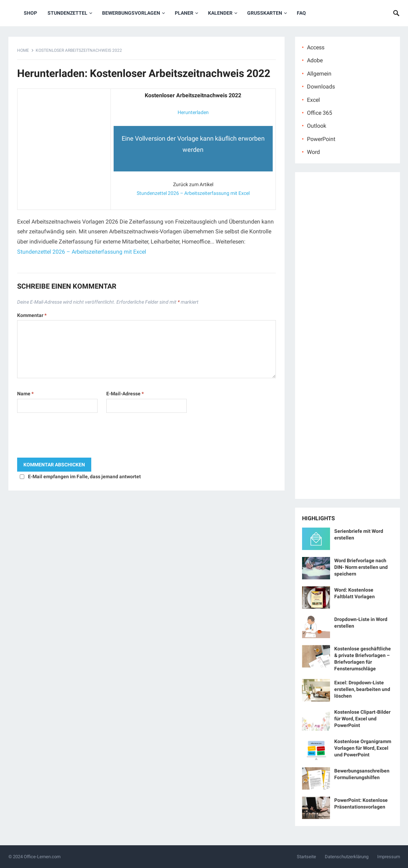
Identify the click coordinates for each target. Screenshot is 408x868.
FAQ (301, 13)
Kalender (220, 13)
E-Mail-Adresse (125, 394)
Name (25, 394)
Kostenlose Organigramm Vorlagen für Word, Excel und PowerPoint (363, 748)
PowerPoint (321, 139)
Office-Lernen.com (42, 857)
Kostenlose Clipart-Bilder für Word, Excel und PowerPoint (362, 719)
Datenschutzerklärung (347, 857)
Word (313, 152)
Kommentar (32, 315)
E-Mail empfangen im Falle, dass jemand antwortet (84, 477)
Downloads (321, 87)
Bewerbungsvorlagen (131, 13)
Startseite (306, 857)
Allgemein (319, 74)
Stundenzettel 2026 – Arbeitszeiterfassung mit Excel (193, 193)
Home (23, 50)
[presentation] (70, 437)
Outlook (317, 126)
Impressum (389, 857)
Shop (30, 13)
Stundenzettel (67, 13)
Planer (184, 13)
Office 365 (320, 113)
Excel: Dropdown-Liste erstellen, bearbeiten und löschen (362, 689)
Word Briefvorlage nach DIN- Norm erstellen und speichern (361, 567)
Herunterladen (193, 112)
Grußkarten (265, 13)
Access (316, 47)
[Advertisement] (64, 135)
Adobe (315, 60)
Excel (313, 100)
